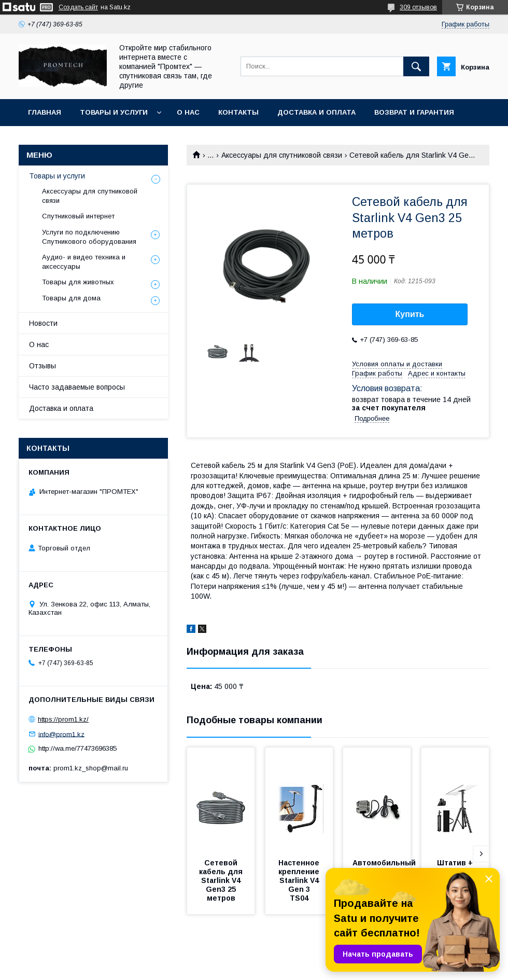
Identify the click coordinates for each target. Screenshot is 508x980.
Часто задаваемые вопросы (77, 387)
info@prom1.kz (61, 734)
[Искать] (416, 66)
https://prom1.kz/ (63, 719)
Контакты (238, 112)
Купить (410, 314)
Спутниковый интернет (78, 216)
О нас (188, 112)
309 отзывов (418, 7)
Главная (45, 112)
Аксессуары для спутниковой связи (282, 155)
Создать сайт (78, 7)
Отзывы (43, 366)
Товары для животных (78, 282)
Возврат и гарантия (414, 112)
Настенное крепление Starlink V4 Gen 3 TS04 (300, 880)
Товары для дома (71, 298)
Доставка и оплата (316, 112)
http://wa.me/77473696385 (77, 748)
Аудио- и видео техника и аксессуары (84, 262)
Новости (43, 323)
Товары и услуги (114, 112)
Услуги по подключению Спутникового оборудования (89, 237)
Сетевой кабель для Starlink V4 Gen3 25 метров (222, 880)
